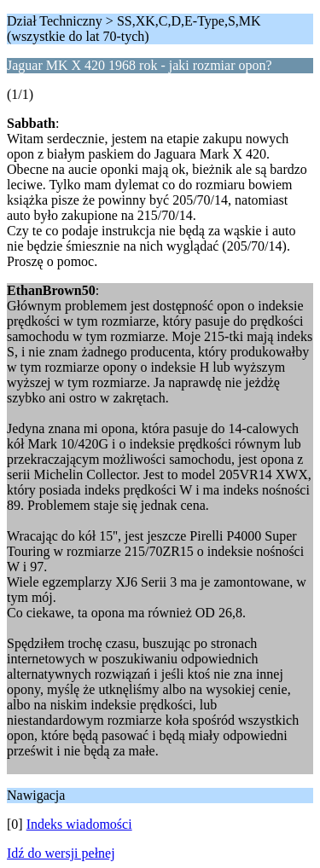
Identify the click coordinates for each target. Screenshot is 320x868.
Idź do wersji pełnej (61, 853)
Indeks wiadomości (79, 824)
